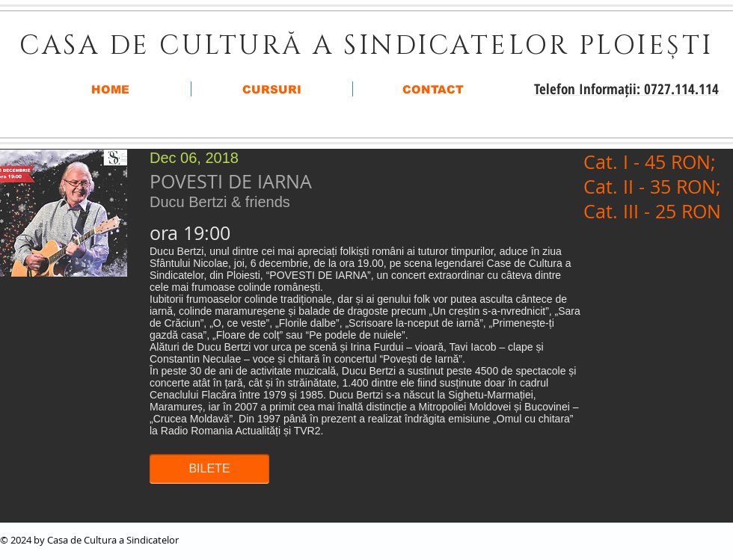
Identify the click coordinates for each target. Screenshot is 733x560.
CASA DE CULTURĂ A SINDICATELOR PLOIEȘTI (366, 46)
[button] (209, 469)
